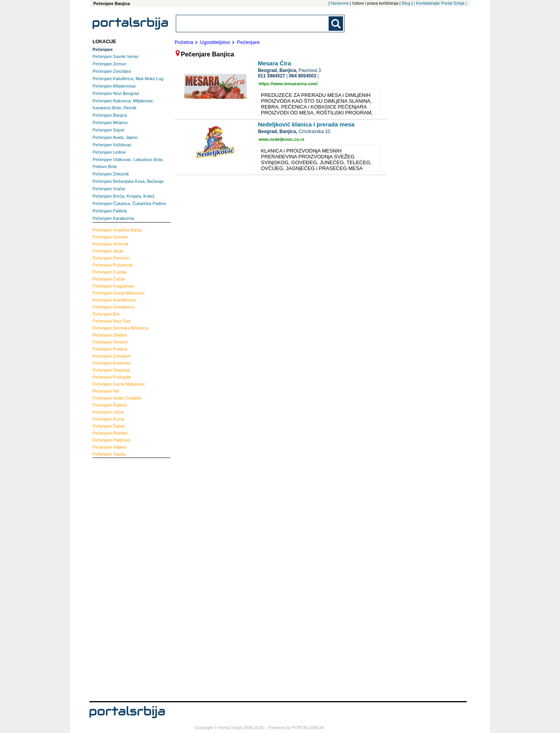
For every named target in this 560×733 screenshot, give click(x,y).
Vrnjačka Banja (117, 230)
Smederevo (114, 307)
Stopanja (111, 370)
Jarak (108, 251)
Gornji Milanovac (119, 293)
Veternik (110, 244)
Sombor (110, 237)
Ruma (108, 419)
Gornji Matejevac (119, 384)
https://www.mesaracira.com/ (288, 84)
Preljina (110, 349)
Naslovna (340, 3)
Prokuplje (112, 377)
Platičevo (111, 440)
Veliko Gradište (117, 398)
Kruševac (112, 363)
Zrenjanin (112, 356)
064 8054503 (303, 76)
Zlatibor (110, 335)
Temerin (110, 342)
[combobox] (253, 24)
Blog (406, 3)
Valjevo (110, 447)
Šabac (109, 426)
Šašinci (110, 405)
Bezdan (110, 433)
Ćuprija (109, 272)
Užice (108, 412)
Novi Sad (111, 321)
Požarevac (113, 265)
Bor (106, 314)
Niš (106, 391)
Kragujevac (114, 286)
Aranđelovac (115, 300)
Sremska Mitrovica (120, 328)
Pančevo (111, 258)
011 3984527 (271, 76)
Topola (109, 454)
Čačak (109, 279)
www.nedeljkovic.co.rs (282, 139)
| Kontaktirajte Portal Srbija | (440, 3)
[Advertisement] (124, 579)
